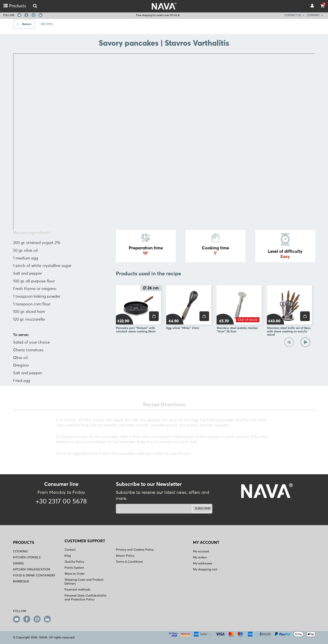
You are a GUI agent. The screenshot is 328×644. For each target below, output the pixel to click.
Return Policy (125, 556)
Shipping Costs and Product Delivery (84, 582)
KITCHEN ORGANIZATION (32, 570)
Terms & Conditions (129, 562)
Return (27, 24)
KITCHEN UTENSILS (27, 558)
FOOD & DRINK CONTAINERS (34, 576)
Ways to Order (75, 574)
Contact (70, 550)
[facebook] (26, 15)
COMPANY (313, 15)
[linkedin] (40, 15)
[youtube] (19, 15)
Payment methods (77, 590)
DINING (19, 564)
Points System (74, 568)
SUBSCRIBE (203, 509)
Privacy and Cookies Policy (135, 550)
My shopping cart (205, 570)
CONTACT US (293, 15)
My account (201, 552)
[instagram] (33, 15)
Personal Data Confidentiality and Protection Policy (85, 598)
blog (68, 556)
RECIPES (47, 24)
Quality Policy (74, 562)
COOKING (20, 552)
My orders (200, 558)
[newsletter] (148, 509)
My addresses (203, 564)
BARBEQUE (21, 582)
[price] (154, 316)
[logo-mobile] (35, 6)
